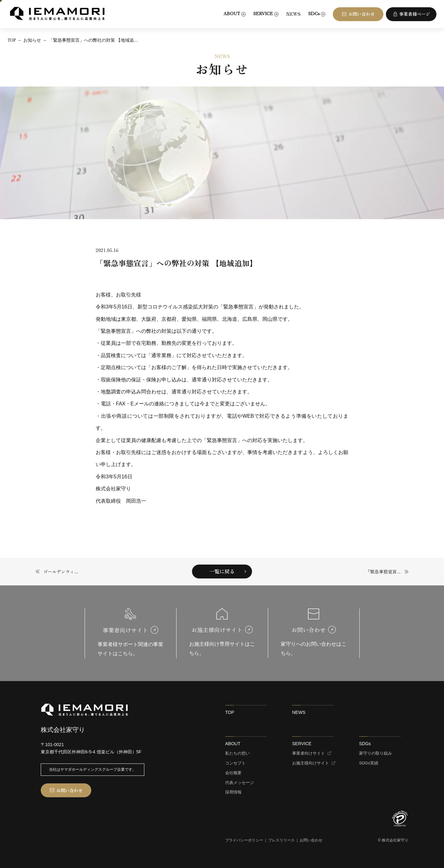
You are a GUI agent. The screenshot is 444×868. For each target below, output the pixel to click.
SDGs (365, 744)
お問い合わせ (311, 840)
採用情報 (233, 792)
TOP (230, 712)
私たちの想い (237, 753)
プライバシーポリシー (244, 840)
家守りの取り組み (375, 753)
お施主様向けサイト (311, 763)
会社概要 (233, 773)
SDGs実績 (369, 763)
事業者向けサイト (309, 753)
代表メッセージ (240, 783)
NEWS (293, 14)
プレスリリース (281, 840)
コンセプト (235, 763)
